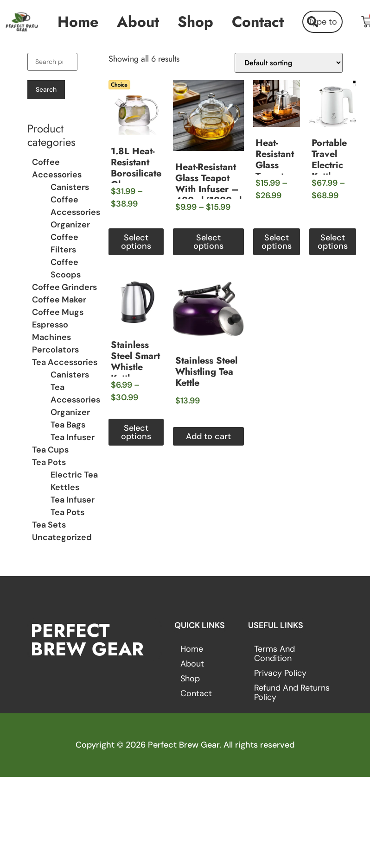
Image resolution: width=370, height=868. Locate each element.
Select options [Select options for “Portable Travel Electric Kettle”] (333, 242)
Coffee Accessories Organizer (75, 212)
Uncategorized (62, 537)
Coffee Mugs (58, 312)
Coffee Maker (59, 300)
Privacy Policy (280, 673)
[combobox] (322, 22)
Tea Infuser (73, 437)
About (138, 22)
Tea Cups (50, 450)
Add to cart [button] (208, 436)
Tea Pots (49, 462)
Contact (258, 22)
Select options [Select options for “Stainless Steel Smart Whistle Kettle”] (136, 432)
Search (46, 89)
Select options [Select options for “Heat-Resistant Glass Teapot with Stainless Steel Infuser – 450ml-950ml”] (277, 242)
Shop (195, 22)
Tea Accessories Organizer (75, 400)
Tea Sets (49, 525)
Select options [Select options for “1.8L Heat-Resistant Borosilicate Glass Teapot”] (136, 242)
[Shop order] (289, 63)
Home (78, 22)
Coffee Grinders (64, 287)
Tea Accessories (65, 362)
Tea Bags (68, 425)
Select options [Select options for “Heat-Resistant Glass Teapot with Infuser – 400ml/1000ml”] (208, 242)
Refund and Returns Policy (292, 692)
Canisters (70, 187)
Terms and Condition (274, 654)
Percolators (55, 350)
